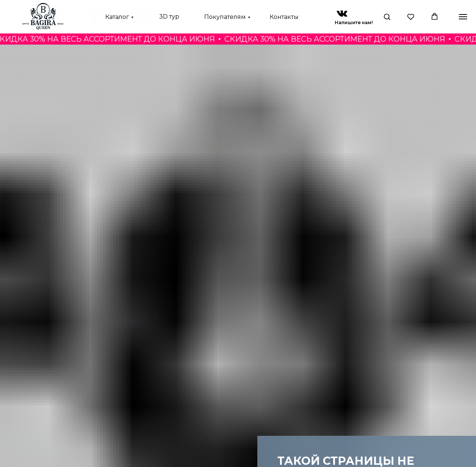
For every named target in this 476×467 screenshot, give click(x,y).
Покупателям (225, 17)
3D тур (169, 17)
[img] (342, 14)
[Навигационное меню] (463, 17)
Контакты (284, 17)
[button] (387, 17)
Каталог (117, 17)
